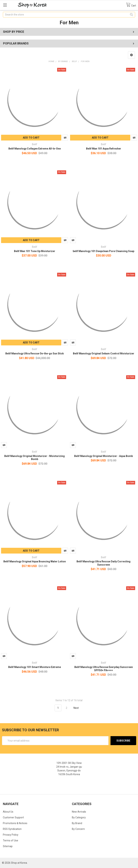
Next (78, 708)
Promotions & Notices (15, 823)
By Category (79, 817)
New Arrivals (79, 812)
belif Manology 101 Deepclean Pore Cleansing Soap (103, 251)
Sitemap (8, 846)
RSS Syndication (12, 829)
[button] (131, 55)
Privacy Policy (11, 835)
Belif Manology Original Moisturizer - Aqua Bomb (103, 456)
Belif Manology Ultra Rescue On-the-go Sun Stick (35, 353)
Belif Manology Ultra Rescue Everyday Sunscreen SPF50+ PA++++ (104, 669)
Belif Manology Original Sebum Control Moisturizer (104, 353)
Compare (65, 138)
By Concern (78, 829)
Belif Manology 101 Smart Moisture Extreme (35, 667)
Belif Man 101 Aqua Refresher (104, 149)
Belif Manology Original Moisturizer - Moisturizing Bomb (34, 458)
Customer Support (13, 817)
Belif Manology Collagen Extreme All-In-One (35, 149)
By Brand (77, 823)
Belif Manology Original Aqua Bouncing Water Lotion (35, 561)
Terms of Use (11, 840)
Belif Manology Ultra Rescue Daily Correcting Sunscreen (103, 563)
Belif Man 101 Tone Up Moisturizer (35, 251)
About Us (8, 812)
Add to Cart (31, 138)
